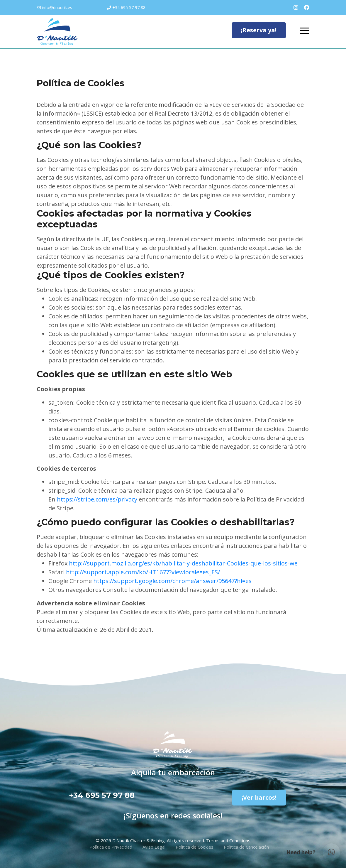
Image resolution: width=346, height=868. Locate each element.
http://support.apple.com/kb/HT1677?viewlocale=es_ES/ (143, 572)
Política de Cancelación (246, 847)
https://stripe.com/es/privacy (97, 499)
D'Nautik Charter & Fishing (139, 840)
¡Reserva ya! (259, 30)
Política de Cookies (195, 847)
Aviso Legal (154, 847)
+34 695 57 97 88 (129, 7)
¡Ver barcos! (259, 797)
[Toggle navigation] (305, 31)
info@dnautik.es (57, 7)
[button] (331, 852)
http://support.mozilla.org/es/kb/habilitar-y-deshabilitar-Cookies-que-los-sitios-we (183, 563)
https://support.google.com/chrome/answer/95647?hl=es (172, 581)
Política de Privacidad (111, 847)
